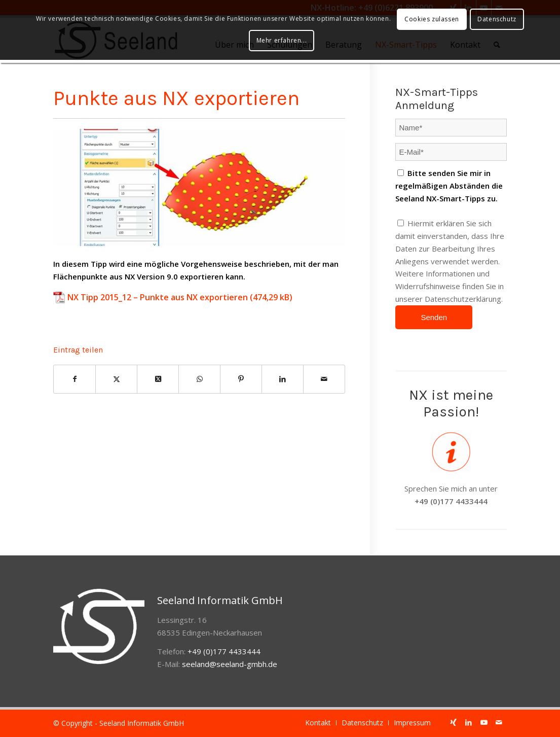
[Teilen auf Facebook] (74, 379)
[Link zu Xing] (454, 722)
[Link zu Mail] (499, 722)
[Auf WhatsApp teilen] (199, 379)
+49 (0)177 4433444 (451, 501)
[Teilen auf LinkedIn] (283, 379)
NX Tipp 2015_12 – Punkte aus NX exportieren (158, 297)
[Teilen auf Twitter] (116, 379)
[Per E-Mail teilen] (324, 379)
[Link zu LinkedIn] (469, 722)
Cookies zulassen (432, 19)
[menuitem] (318, 723)
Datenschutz (497, 19)
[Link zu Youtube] (484, 722)
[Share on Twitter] (158, 379)
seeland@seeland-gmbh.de (230, 664)
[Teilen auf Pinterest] (241, 379)
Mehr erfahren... (282, 40)
